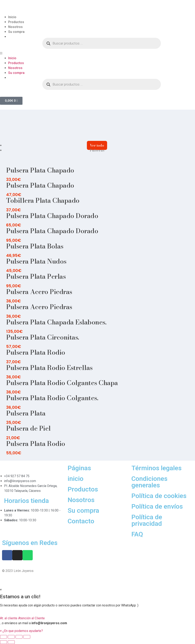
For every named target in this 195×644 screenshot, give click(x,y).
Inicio (12, 17)
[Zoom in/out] (27, 637)
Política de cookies (159, 496)
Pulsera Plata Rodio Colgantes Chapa (62, 383)
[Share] (11, 637)
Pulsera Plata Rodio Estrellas (49, 368)
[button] (97, 53)
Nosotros (15, 27)
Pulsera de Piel (28, 428)
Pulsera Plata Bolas (35, 246)
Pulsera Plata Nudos (36, 261)
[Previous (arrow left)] (3, 642)
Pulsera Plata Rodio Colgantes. (52, 398)
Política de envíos (157, 506)
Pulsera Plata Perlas (36, 276)
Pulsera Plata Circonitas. (43, 337)
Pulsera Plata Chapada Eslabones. (56, 322)
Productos (16, 22)
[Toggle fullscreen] (19, 637)
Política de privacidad (147, 520)
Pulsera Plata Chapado (40, 170)
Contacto (81, 521)
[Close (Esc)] (3, 637)
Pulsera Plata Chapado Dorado (52, 216)
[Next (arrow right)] (11, 642)
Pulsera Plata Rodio (36, 352)
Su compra (16, 32)
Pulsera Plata (26, 413)
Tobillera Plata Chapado (43, 200)
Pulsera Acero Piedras (39, 292)
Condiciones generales (149, 482)
